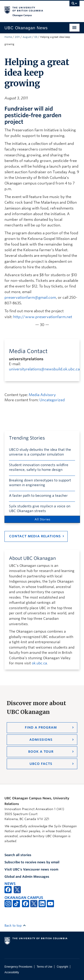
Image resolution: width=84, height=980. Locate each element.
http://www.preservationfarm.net (43, 317)
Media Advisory (42, 395)
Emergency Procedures (18, 967)
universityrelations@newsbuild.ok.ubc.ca (44, 369)
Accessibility (12, 972)
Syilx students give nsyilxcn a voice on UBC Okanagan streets (40, 509)
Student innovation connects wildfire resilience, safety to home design (39, 467)
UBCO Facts (41, 764)
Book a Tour (41, 752)
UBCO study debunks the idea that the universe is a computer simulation (40, 452)
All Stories (42, 519)
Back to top (15, 925)
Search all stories (18, 855)
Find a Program (41, 727)
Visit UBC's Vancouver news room (31, 869)
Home (8, 37)
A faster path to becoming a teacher (38, 496)
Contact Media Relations (35, 536)
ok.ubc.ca (39, 663)
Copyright (62, 967)
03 (36, 37)
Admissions (41, 740)
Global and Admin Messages (27, 877)
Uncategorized (52, 400)
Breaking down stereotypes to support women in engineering (40, 483)
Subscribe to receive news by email (32, 862)
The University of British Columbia (31, 9)
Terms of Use (45, 967)
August (27, 37)
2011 (17, 37)
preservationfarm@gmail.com (30, 297)
